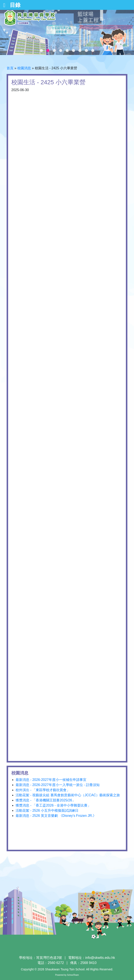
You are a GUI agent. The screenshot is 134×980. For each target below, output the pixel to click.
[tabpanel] (67, 32)
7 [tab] (80, 51)
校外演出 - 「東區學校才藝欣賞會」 (43, 790)
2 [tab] (48, 51)
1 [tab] (41, 51)
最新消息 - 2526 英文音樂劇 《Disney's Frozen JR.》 (56, 816)
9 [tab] (93, 51)
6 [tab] (74, 51)
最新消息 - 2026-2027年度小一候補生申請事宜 (51, 780)
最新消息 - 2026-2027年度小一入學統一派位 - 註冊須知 (58, 785)
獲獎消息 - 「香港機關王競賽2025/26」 (46, 800)
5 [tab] (67, 51)
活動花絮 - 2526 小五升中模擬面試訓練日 (47, 810)
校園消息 (24, 68)
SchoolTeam (73, 975)
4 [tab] (61, 51)
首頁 (10, 68)
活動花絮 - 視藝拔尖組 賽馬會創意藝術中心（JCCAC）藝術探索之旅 (68, 795)
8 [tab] (86, 51)
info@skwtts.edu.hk (100, 958)
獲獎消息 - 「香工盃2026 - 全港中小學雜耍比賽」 (53, 805)
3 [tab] (54, 51)
